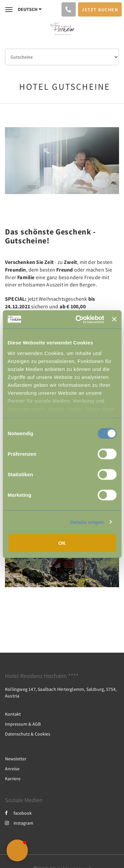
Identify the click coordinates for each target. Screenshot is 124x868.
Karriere (13, 779)
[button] (17, 850)
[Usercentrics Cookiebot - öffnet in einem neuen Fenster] (78, 319)
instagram (19, 823)
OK (62, 543)
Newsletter (16, 759)
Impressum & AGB (23, 724)
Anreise (12, 769)
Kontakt (13, 714)
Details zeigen (87, 522)
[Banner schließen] (114, 319)
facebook (18, 813)
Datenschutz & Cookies (28, 734)
